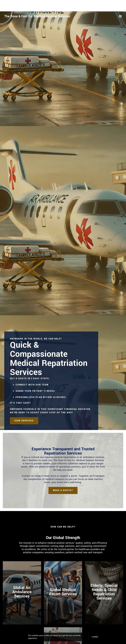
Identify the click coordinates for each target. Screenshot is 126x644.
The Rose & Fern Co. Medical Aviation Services (37, 16)
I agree (95, 637)
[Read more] (63, 593)
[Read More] (22, 593)
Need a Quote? (63, 490)
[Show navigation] (120, 16)
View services (24, 421)
